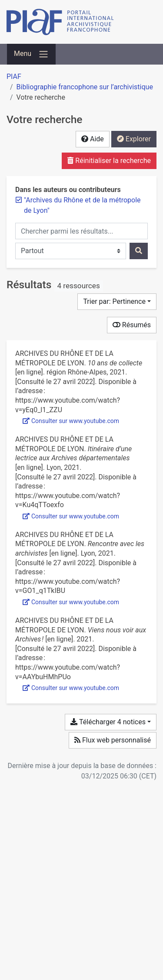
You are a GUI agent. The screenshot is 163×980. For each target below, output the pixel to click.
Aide (93, 139)
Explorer (134, 139)
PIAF (14, 77)
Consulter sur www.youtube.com (71, 421)
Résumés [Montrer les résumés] (132, 325)
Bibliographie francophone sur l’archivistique (85, 87)
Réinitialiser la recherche (109, 161)
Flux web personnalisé (113, 740)
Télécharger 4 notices (108, 722)
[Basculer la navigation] (31, 54)
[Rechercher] (139, 251)
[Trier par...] (117, 302)
